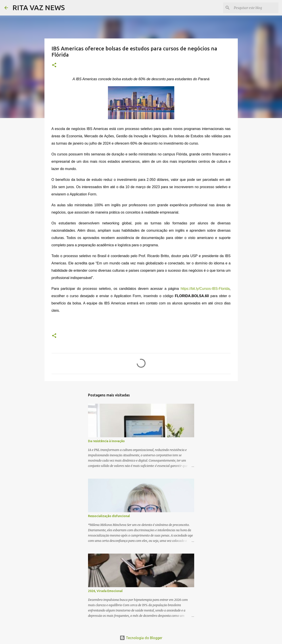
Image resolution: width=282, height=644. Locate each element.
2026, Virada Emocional (105, 591)
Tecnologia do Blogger (141, 638)
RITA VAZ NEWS (39, 8)
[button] (54, 65)
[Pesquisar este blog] (255, 8)
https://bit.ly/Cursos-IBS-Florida (205, 289)
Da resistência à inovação (106, 441)
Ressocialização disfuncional (109, 516)
